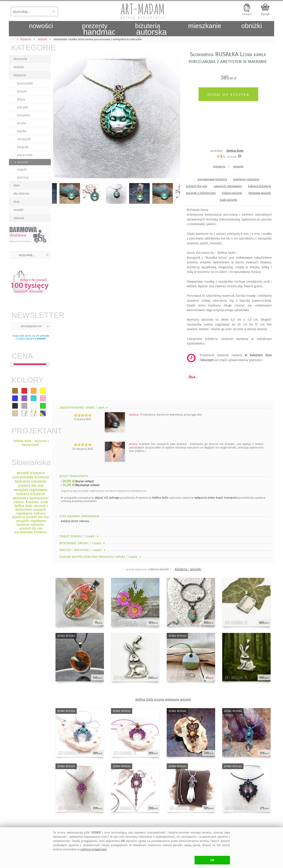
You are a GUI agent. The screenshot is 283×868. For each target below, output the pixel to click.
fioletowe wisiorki (260, 193)
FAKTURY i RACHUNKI (83, 550)
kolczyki (23, 107)
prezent (41, 339)
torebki (18, 210)
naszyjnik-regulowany (228, 186)
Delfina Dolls (235, 151)
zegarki (22, 170)
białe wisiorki (229, 200)
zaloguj (247, 14)
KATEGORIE (31, 47)
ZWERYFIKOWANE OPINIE (84, 408)
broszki (22, 91)
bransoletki (25, 83)
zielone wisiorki (232, 193)
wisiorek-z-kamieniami (201, 193)
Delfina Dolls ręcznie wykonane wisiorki (163, 700)
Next (173, 115)
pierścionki (25, 155)
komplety (24, 115)
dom (17, 185)
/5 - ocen (226, 157)
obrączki (23, 147)
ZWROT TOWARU (79, 536)
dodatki (19, 67)
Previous (59, 115)
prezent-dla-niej (197, 186)
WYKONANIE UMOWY (82, 543)
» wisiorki (21, 162)
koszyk (265, 14)
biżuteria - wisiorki (188, 569)
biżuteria (20, 75)
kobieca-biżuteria (260, 186)
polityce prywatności (94, 849)
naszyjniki (24, 139)
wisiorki (238, 166)
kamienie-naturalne (246, 179)
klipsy (21, 99)
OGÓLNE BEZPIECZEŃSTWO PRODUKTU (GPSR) (101, 557)
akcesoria (20, 59)
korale (21, 123)
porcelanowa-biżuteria (212, 179)
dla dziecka (21, 194)
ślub (16, 202)
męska (22, 131)
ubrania (19, 218)
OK (212, 860)
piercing (23, 177)
